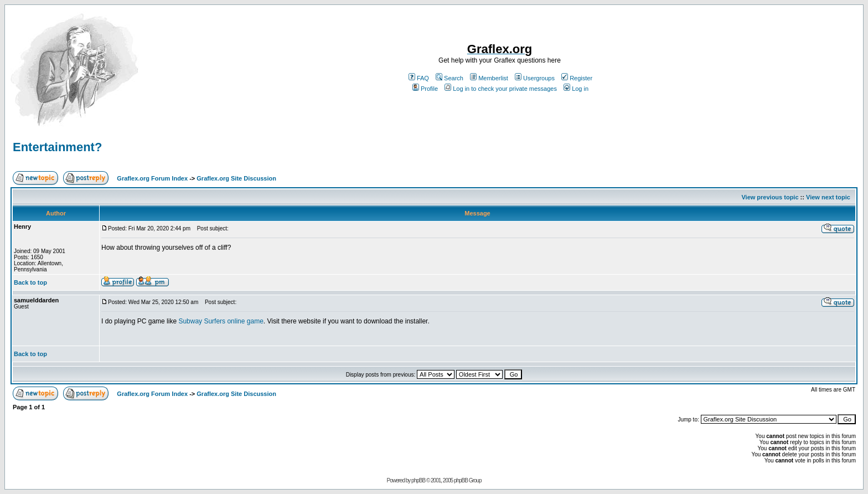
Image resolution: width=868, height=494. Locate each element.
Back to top (30, 282)
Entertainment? (57, 147)
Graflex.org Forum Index (152, 178)
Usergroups (535, 78)
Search (449, 78)
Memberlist (489, 78)
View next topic (828, 197)
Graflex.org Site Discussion (236, 178)
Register (577, 78)
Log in (576, 89)
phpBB (418, 480)
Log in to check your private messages (501, 89)
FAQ (419, 78)
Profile (425, 89)
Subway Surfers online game (221, 321)
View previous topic (770, 197)
